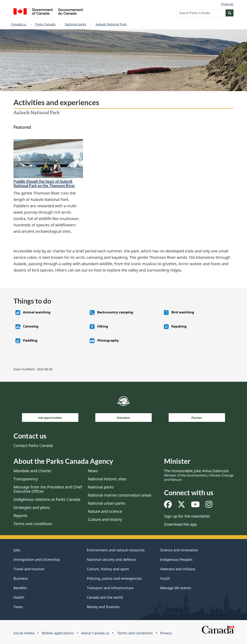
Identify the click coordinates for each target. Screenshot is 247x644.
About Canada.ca (95, 633)
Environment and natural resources (116, 550)
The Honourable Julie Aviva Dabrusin (199, 475)
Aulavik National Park (111, 24)
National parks (76, 24)
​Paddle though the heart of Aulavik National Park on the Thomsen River (44, 183)
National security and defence (111, 559)
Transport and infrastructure (110, 588)
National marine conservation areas (120, 495)
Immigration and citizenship (37, 559)
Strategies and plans (32, 507)
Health (19, 597)
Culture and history (105, 519)
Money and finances (103, 607)
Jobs (17, 550)
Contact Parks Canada (33, 446)
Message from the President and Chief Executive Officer (48, 489)
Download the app (180, 524)
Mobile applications (58, 633)
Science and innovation (179, 550)
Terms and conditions (33, 524)
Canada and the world (105, 597)
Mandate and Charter (33, 471)
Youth (165, 578)
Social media (24, 633)
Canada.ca (19, 24)
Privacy (166, 633)
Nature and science (105, 511)
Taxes (18, 607)
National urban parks (107, 503)
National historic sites (107, 479)
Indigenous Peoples (176, 559)
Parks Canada (45, 24)
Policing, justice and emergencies (114, 578)
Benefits (20, 588)
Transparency (26, 479)
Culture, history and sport (108, 569)
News (93, 471)
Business (21, 578)
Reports (20, 516)
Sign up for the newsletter (187, 516)
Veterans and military (178, 569)
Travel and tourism (29, 569)
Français (227, 4)
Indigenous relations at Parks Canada (47, 499)
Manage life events (176, 588)
